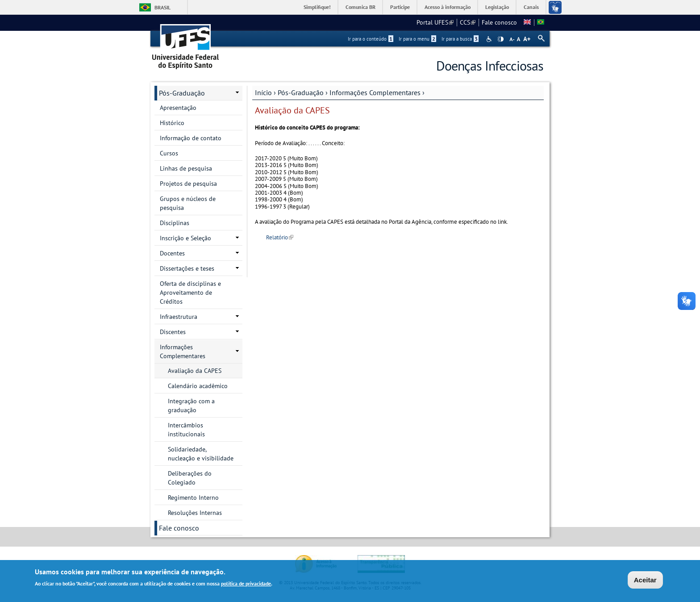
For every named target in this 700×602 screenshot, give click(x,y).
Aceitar (645, 581)
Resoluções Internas (195, 513)
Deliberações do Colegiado (190, 478)
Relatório (280, 237)
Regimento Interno (193, 497)
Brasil (162, 7)
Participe (400, 7)
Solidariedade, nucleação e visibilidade (201, 454)
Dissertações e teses (187, 268)
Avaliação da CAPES (195, 371)
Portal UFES (435, 22)
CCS (468, 22)
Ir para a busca (460, 39)
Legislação (497, 7)
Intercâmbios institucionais (186, 430)
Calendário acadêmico (198, 386)
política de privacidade (246, 585)
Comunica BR (360, 7)
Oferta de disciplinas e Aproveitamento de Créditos (190, 293)
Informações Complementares (375, 92)
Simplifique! (317, 7)
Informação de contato (191, 138)
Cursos (169, 153)
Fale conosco (499, 22)
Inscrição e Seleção (185, 238)
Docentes (172, 253)
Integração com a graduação (191, 406)
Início (263, 92)
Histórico (172, 123)
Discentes (173, 332)
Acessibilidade (490, 39)
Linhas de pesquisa (186, 168)
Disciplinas (175, 223)
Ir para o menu (417, 39)
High (500, 39)
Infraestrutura (179, 317)
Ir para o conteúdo (371, 39)
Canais (531, 7)
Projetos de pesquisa (188, 184)
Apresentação (178, 108)
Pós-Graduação (301, 92)
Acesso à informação (448, 7)
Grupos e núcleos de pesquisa (188, 203)
